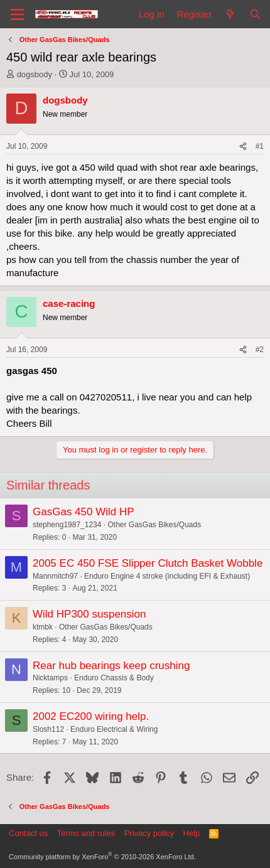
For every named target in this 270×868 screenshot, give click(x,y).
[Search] (255, 14)
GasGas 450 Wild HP (84, 512)
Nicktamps (50, 678)
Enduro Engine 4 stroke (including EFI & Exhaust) (167, 576)
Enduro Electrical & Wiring (114, 729)
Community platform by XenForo (102, 857)
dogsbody (35, 74)
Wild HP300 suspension (89, 614)
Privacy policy (149, 833)
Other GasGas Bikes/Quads (154, 525)
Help (192, 833)
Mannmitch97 (55, 576)
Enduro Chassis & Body (114, 678)
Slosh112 (48, 729)
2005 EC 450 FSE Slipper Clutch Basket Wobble (148, 563)
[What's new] (230, 14)
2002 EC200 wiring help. (91, 716)
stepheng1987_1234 (67, 525)
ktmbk (43, 627)
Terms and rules (86, 833)
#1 (260, 146)
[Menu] (17, 14)
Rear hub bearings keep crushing (111, 666)
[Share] (243, 147)
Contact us (28, 833)
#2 (260, 350)
